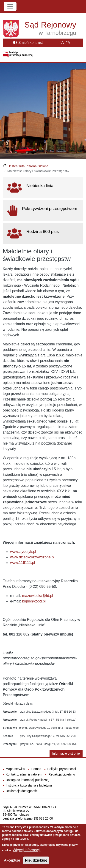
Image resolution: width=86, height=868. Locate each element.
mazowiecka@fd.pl (37, 596)
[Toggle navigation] (10, 6)
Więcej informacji (26, 853)
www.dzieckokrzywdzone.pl (32, 557)
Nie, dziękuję (36, 863)
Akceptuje (12, 863)
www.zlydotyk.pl (23, 552)
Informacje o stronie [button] (66, 754)
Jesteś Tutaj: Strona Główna (28, 166)
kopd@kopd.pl (34, 601)
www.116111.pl (23, 563)
